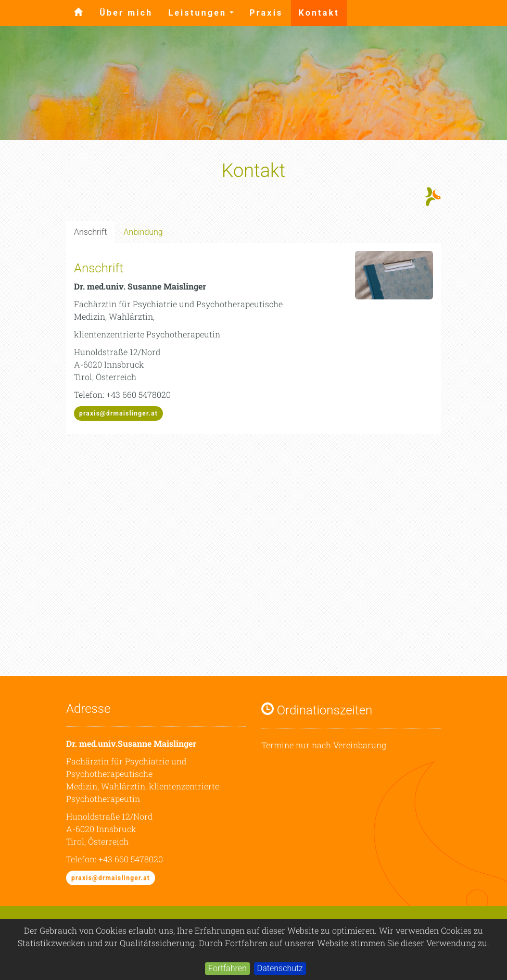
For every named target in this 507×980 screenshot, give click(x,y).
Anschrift (90, 232)
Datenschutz (280, 968)
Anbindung (143, 232)
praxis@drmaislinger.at (118, 413)
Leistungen (205, 16)
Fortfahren (227, 968)
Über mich (126, 13)
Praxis (266, 13)
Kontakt (319, 13)
